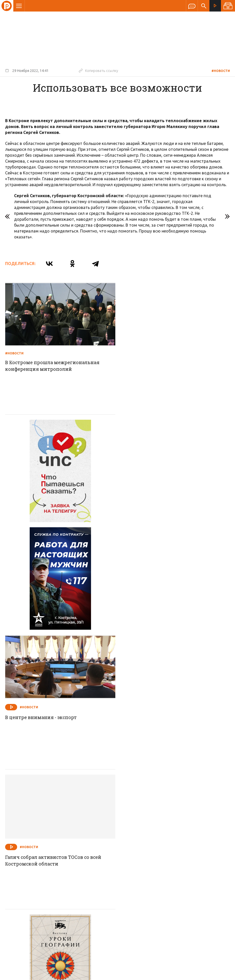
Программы (181, 855)
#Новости (221, 71)
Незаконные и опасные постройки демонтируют (163, 783)
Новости (81, 855)
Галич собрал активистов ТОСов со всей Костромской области (54, 644)
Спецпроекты (108, 855)
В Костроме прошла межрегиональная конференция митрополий (52, 365)
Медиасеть (220, 974)
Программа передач (145, 855)
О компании (55, 855)
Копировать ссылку (98, 70)
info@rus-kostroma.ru (53, 889)
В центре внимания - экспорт (157, 501)
